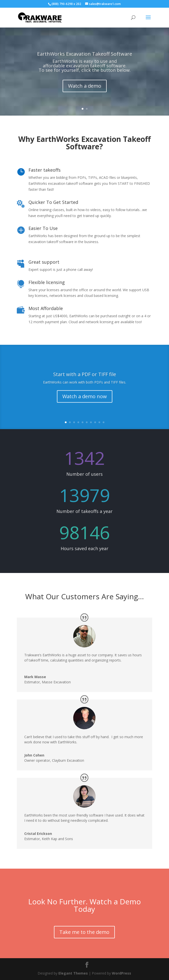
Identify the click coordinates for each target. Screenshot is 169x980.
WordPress (121, 973)
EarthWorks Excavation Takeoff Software (85, 61)
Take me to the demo (84, 932)
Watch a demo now (85, 402)
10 (104, 422)
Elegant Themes (73, 973)
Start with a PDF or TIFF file (85, 380)
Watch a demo (85, 93)
